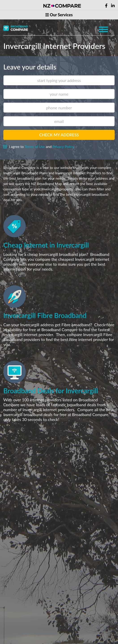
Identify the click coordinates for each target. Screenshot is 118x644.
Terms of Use (35, 146)
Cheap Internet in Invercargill (46, 245)
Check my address (59, 135)
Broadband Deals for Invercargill (51, 391)
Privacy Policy (63, 146)
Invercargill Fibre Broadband (45, 315)
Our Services (59, 15)
